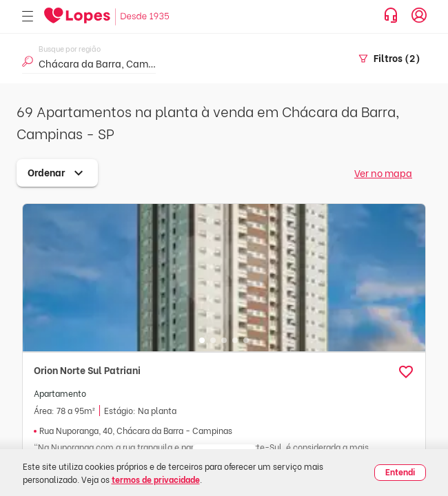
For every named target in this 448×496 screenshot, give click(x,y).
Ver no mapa (383, 173)
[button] (406, 372)
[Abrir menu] (28, 17)
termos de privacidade (156, 479)
